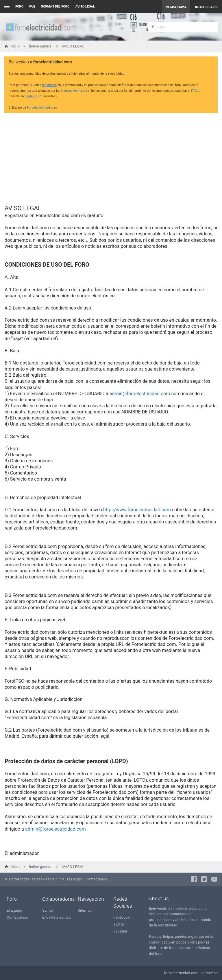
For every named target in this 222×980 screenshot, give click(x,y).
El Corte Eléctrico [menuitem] (57, 917)
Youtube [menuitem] (120, 931)
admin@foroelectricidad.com (140, 394)
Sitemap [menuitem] (85, 910)
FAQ (32, 7)
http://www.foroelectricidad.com (137, 510)
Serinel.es (210, 973)
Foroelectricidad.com (42, 108)
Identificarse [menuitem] (207, 7)
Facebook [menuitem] (121, 917)
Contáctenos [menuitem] (97, 879)
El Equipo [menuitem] (75, 879)
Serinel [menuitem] (48, 910)
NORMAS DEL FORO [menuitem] (55, 7)
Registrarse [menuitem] (176, 7)
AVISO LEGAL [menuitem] (85, 7)
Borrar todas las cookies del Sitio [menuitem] (34, 879)
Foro (19, 7)
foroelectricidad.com (188, 908)
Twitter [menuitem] (119, 924)
